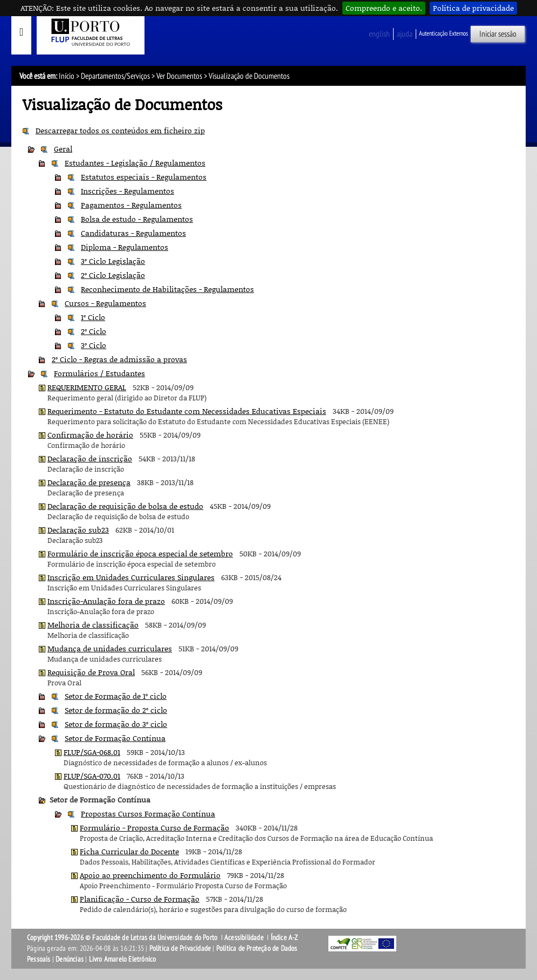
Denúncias (70, 959)
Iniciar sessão (498, 34)
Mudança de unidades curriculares (110, 648)
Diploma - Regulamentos (125, 247)
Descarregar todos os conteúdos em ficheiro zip (120, 130)
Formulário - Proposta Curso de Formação (154, 828)
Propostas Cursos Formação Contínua (148, 814)
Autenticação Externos (443, 33)
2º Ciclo (94, 331)
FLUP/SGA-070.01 (92, 776)
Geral (63, 149)
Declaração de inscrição (90, 458)
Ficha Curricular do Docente (129, 851)
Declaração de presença (89, 482)
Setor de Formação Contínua (115, 738)
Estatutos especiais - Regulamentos (144, 177)
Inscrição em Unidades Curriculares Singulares (131, 577)
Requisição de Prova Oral (91, 672)
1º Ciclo (93, 317)
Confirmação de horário (90, 435)
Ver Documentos (179, 76)
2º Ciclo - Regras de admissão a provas (119, 359)
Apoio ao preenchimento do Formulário (150, 875)
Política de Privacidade (180, 948)
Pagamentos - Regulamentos (131, 205)
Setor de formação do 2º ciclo (116, 710)
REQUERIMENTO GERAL (87, 387)
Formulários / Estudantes (99, 373)
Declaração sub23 (78, 530)
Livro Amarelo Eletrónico (123, 959)
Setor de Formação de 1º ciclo (116, 696)
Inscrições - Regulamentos (128, 191)
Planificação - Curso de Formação (140, 899)
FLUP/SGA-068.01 (92, 752)
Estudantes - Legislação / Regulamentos (135, 163)
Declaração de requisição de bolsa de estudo (125, 506)
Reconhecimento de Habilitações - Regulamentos (167, 289)
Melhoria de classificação (93, 625)
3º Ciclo (94, 345)
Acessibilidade (244, 938)
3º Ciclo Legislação (113, 261)
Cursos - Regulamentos (105, 303)
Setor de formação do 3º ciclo (116, 724)
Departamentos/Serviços (115, 76)
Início (67, 76)
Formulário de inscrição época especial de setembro (140, 553)
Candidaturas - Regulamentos (133, 233)
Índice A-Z (284, 938)
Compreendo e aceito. (384, 8)
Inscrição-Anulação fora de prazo (106, 601)
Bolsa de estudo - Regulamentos (137, 219)
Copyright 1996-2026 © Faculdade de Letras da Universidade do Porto (123, 938)
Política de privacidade (473, 8)
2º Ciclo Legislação (113, 275)
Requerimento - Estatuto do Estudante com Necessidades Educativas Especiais (187, 411)
